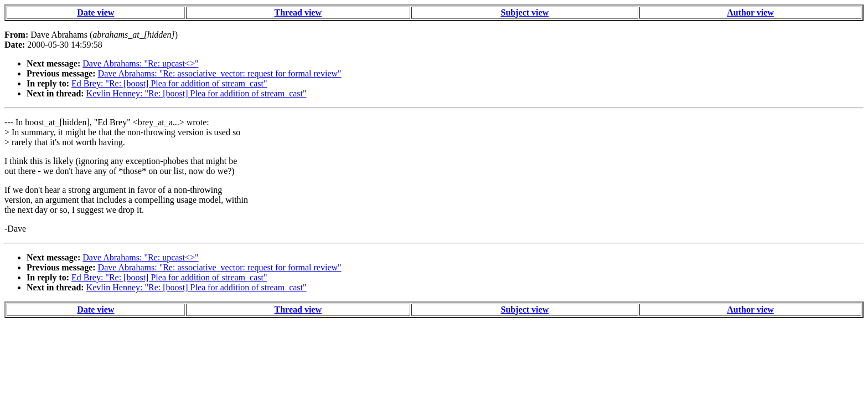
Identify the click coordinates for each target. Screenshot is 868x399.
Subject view (525, 12)
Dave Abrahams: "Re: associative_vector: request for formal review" (220, 73)
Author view (750, 12)
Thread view (298, 12)
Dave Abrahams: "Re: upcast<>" (140, 63)
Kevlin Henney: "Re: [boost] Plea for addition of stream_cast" (197, 93)
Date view (95, 12)
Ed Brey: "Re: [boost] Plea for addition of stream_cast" (169, 83)
